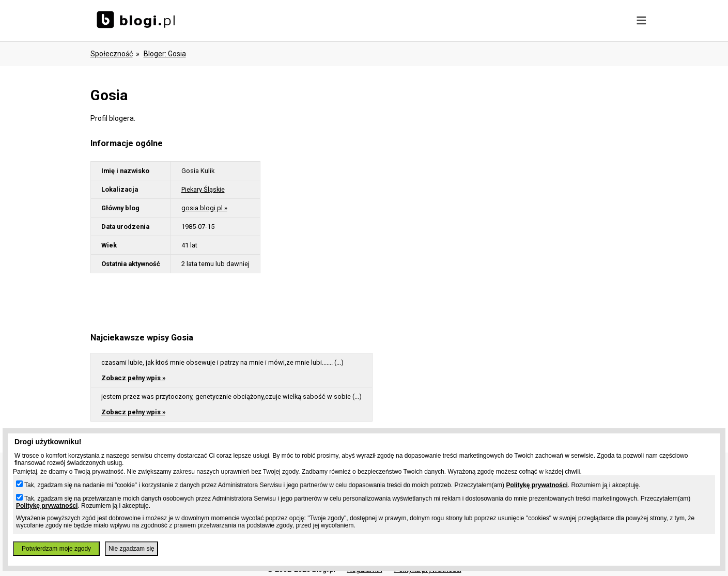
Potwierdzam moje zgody (56, 549)
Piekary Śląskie (203, 189)
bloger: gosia (165, 54)
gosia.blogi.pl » (204, 208)
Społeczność (112, 54)
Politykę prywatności (537, 485)
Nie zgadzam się (131, 549)
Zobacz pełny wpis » (133, 378)
